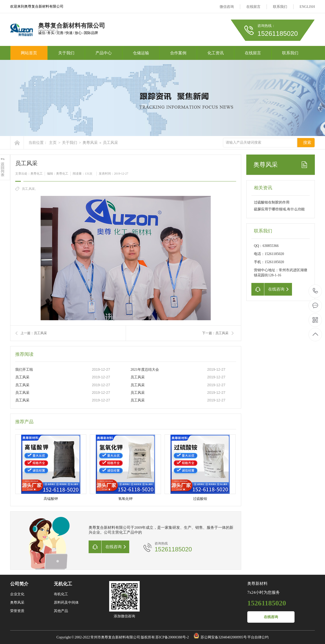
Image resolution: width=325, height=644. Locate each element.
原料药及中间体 (66, 603)
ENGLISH (307, 7)
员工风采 (110, 143)
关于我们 (66, 53)
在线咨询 (271, 617)
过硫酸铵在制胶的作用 (272, 202)
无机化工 (63, 584)
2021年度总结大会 (145, 370)
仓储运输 (141, 53)
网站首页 (29, 53)
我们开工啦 (24, 370)
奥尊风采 (90, 143)
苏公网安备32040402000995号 (224, 637)
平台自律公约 (258, 637)
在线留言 (253, 7)
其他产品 (61, 611)
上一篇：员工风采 (34, 333)
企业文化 (17, 594)
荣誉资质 (17, 611)
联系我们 (280, 7)
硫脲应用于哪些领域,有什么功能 (279, 209)
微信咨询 (227, 7)
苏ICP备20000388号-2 (172, 637)
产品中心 (104, 53)
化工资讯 (216, 53)
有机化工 (61, 594)
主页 (53, 143)
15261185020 (315, 291)
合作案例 (178, 53)
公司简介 (19, 584)
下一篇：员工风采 (215, 333)
